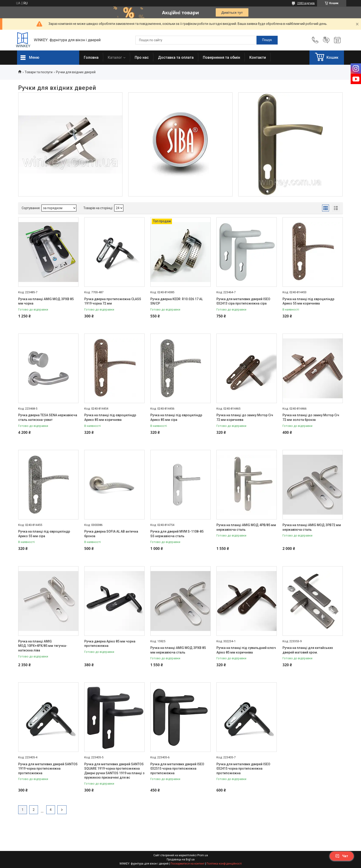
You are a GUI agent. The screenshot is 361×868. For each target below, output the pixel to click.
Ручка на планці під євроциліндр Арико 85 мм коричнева (110, 417)
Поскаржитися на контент (188, 864)
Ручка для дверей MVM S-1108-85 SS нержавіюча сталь (177, 534)
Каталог (115, 57)
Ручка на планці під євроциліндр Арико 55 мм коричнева (308, 301)
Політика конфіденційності (224, 864)
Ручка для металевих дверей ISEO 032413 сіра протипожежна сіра (243, 301)
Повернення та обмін (221, 57)
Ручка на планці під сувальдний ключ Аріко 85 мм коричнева (246, 650)
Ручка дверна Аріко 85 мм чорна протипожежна (110, 644)
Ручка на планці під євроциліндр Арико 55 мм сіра (44, 534)
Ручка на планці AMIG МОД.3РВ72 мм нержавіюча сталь (312, 527)
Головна (91, 57)
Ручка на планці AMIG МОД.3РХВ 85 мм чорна (46, 301)
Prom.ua (203, 855)
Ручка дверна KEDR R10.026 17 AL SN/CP (177, 301)
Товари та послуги (39, 72)
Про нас (142, 57)
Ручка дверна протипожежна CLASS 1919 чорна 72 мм (113, 301)
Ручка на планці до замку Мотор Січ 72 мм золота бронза (311, 417)
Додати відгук (326, 40)
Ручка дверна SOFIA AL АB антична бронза (111, 534)
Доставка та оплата (176, 57)
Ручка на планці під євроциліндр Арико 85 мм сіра (176, 417)
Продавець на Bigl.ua (181, 859)
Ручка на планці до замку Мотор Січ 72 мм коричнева (245, 417)
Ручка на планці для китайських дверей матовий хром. (308, 650)
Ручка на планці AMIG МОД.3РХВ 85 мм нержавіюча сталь (178, 650)
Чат (342, 856)
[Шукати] (267, 40)
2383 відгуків (306, 3)
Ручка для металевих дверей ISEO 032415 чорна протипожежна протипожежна (243, 769)
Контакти (258, 57)
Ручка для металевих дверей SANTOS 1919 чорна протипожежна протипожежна (48, 769)
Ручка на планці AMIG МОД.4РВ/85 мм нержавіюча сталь (246, 527)
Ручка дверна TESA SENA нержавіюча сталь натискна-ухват (48, 417)
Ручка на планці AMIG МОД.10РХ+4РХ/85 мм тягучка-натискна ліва (43, 646)
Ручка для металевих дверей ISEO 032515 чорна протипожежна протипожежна (177, 769)
